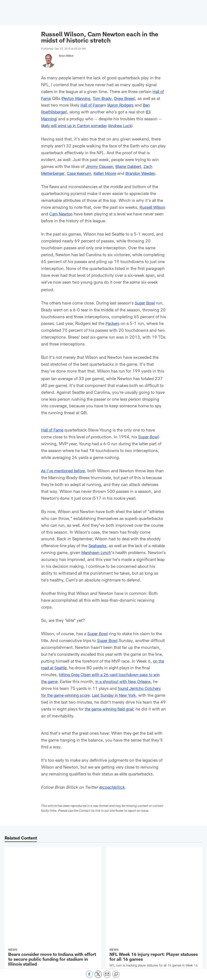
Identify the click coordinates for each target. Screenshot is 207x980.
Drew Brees (129, 98)
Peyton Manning (78, 98)
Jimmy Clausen (100, 166)
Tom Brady (106, 98)
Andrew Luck (127, 126)
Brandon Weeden (147, 173)
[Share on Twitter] (98, 977)
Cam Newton (76, 214)
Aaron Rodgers (123, 105)
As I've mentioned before (65, 471)
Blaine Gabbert (132, 166)
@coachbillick (113, 795)
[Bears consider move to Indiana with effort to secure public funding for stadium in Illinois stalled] (53, 880)
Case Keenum (81, 173)
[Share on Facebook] (89, 977)
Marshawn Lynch (111, 552)
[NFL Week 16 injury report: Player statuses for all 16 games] (154, 871)
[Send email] (107, 977)
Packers (113, 323)
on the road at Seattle (78, 674)
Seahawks (98, 546)
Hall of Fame (92, 105)
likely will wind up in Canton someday (77, 126)
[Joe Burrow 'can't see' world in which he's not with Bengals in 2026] (53, 934)
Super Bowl (146, 303)
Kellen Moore (109, 173)
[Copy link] (116, 974)
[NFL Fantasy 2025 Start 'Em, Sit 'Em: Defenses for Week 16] (154, 931)
